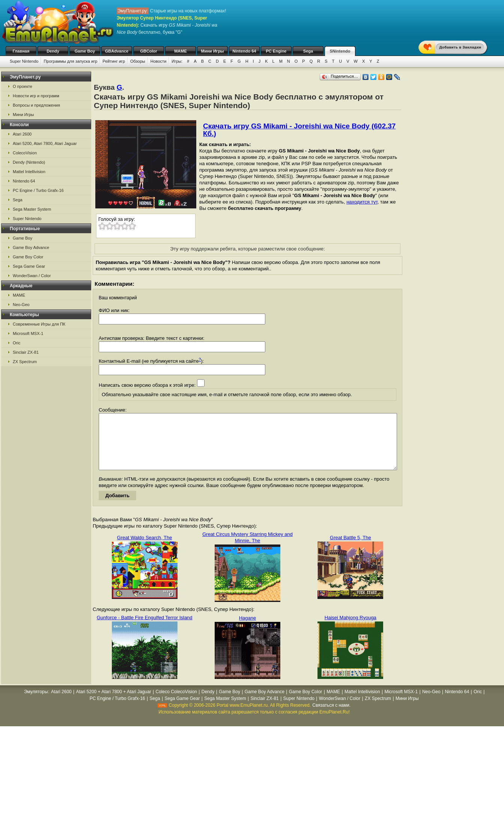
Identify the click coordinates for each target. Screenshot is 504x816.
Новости (159, 61)
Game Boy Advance (31, 247)
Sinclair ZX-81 (26, 352)
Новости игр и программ (36, 96)
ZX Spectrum (25, 362)
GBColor (148, 51)
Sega (308, 51)
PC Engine (276, 51)
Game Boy (85, 51)
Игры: (177, 61)
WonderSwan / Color (32, 276)
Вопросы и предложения (36, 105)
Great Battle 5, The (351, 549)
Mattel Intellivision (29, 172)
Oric (17, 343)
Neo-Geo (21, 305)
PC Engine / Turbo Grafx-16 (38, 190)
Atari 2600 (22, 134)
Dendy (53, 51)
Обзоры (138, 61)
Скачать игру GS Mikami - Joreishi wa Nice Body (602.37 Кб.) (299, 130)
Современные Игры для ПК (39, 324)
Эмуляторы (36, 703)
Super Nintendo (24, 61)
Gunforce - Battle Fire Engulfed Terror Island (145, 629)
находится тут (362, 202)
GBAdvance (117, 51)
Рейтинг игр (114, 61)
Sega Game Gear (29, 266)
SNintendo (340, 51)
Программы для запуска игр (70, 61)
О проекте (23, 86)
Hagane (248, 629)
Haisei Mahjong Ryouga (351, 629)
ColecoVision (25, 153)
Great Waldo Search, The (145, 549)
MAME (181, 51)
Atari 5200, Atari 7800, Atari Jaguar (45, 143)
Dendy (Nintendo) (29, 162)
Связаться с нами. (331, 716)
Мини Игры (213, 51)
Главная (21, 51)
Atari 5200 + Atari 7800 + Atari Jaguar (114, 703)
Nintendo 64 (244, 51)
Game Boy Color (28, 257)
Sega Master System (32, 209)
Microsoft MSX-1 (28, 333)
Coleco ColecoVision (176, 703)
